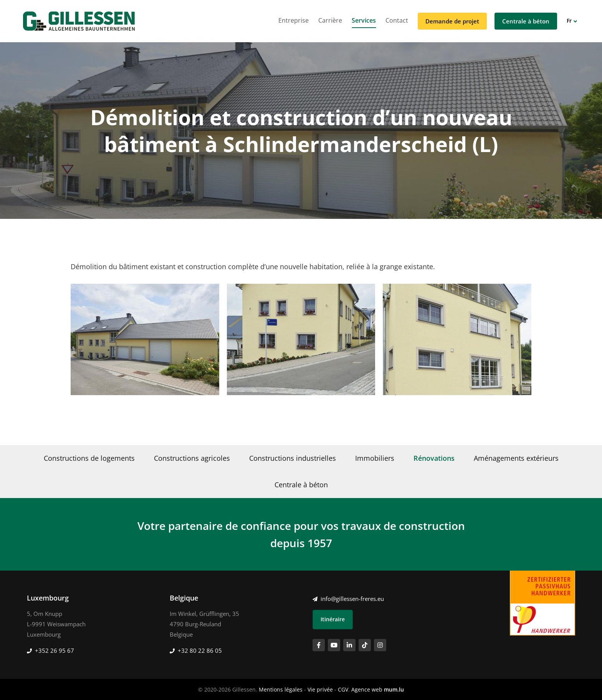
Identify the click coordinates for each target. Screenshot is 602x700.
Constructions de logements (89, 458)
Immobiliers (375, 458)
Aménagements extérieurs (516, 458)
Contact (397, 20)
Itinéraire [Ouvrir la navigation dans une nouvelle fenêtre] (333, 619)
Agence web (367, 689)
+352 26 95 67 (55, 650)
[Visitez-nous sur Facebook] (319, 645)
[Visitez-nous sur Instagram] (380, 645)
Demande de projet (452, 21)
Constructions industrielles (293, 458)
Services (364, 20)
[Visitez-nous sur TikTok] (365, 645)
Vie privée (320, 689)
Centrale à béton (526, 21)
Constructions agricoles (192, 458)
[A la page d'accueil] (79, 21)
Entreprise (294, 20)
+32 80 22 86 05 (200, 650)
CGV (343, 689)
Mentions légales (281, 689)
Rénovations (434, 458)
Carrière (330, 20)
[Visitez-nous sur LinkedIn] (349, 645)
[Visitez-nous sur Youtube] (334, 645)
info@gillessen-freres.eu (352, 599)
